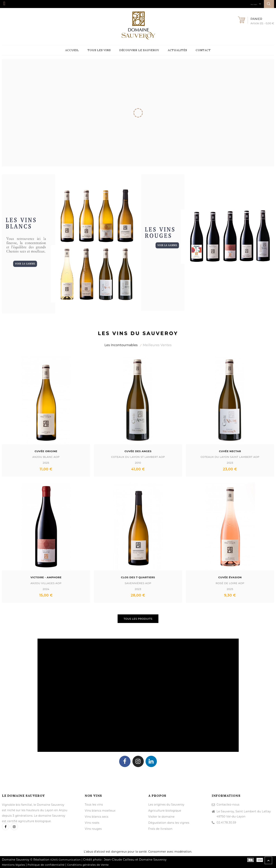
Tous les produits (138, 618)
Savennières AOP (138, 583)
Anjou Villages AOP (46, 583)
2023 (230, 463)
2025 (46, 463)
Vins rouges (93, 829)
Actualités (177, 50)
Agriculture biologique (165, 810)
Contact (203, 50)
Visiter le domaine (161, 816)
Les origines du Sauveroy (166, 804)
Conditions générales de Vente (88, 864)
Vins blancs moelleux (100, 810)
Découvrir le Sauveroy (139, 50)
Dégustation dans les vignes (169, 823)
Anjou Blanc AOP (46, 457)
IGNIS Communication (65, 859)
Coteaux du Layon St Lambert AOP (138, 457)
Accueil (72, 50)
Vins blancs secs (97, 816)
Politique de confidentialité (46, 864)
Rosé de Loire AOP (230, 583)
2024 (46, 589)
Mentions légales (13, 864)
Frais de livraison (160, 829)
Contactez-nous (228, 804)
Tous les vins (99, 50)
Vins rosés (92, 823)
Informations (226, 795)
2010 (138, 463)
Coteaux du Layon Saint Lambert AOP (230, 457)
